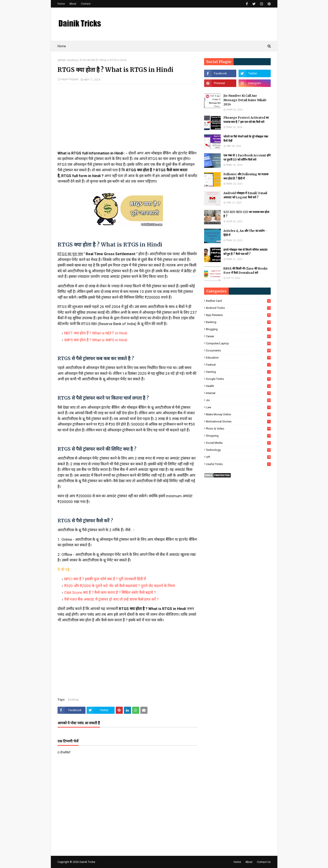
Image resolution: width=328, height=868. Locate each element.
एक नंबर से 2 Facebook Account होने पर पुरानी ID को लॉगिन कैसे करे (247, 158)
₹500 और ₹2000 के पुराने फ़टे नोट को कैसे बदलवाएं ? (102, 586)
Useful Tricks (238, 464)
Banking (73, 60)
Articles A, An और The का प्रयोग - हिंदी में (245, 233)
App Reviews (238, 315)
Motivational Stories (238, 421)
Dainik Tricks (87, 862)
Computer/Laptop (238, 343)
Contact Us (264, 862)
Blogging (238, 329)
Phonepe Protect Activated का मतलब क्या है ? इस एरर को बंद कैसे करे (246, 120)
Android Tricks (238, 308)
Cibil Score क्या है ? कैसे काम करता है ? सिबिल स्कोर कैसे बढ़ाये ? (110, 592)
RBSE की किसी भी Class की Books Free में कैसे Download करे (246, 271)
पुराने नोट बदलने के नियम (157, 586)
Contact (86, 4)
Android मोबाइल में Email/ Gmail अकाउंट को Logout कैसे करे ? (245, 195)
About (73, 4)
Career (238, 336)
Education (238, 358)
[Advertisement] (127, 119)
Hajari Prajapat (70, 79)
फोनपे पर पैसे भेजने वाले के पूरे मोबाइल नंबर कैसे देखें (246, 139)
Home (61, 4)
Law (238, 407)
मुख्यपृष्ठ (61, 60)
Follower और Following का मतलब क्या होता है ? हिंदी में (246, 177)
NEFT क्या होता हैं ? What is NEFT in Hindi (96, 333)
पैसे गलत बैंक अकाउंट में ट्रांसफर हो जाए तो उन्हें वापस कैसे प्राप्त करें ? (111, 599)
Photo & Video (238, 429)
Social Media (238, 443)
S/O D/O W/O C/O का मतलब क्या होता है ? (246, 214)
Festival (238, 365)
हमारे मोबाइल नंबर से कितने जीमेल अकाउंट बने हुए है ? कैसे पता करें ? (246, 252)
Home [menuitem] (62, 46)
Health (238, 386)
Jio (238, 400)
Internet (238, 393)
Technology (238, 450)
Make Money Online (238, 414)
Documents (238, 350)
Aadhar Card (238, 301)
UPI (238, 457)
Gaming (238, 372)
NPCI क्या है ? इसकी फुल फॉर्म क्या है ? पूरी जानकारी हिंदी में (105, 579)
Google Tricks (238, 379)
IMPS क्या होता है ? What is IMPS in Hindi (96, 340)
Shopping (238, 436)
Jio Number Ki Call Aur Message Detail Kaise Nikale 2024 (245, 100)
